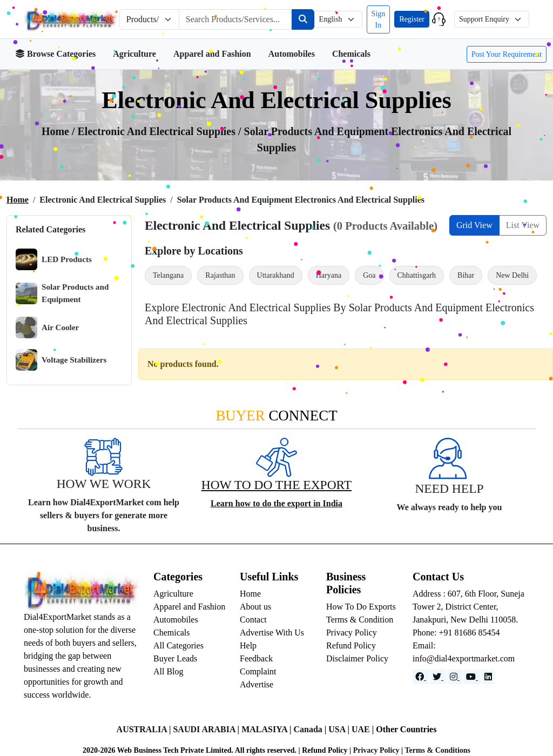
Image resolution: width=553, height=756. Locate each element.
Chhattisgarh (417, 275)
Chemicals (351, 54)
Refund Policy (351, 645)
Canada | (311, 729)
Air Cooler (47, 327)
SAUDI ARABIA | (207, 729)
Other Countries (406, 729)
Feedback (256, 658)
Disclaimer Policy (357, 658)
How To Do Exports (361, 607)
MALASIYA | (267, 729)
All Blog (168, 671)
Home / (60, 131)
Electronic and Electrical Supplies (158, 131)
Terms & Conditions (437, 750)
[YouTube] (472, 677)
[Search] (303, 19)
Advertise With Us (272, 633)
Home (18, 200)
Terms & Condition (360, 620)
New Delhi (512, 275)
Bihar (466, 275)
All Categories (178, 645)
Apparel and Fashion (212, 54)
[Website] (438, 677)
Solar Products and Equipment (62, 293)
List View (523, 225)
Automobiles (292, 54)
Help (248, 645)
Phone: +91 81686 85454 (456, 633)
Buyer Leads (175, 658)
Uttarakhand (276, 275)
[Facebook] (421, 677)
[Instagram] (455, 677)
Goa (369, 275)
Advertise (257, 684)
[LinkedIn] (488, 677)
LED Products (54, 259)
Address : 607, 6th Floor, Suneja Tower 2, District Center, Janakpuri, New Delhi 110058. (468, 607)
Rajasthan (220, 275)
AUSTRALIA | (145, 729)
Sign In (379, 19)
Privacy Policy (352, 633)
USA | (340, 729)
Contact (253, 620)
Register (412, 19)
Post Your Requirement (507, 54)
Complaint (258, 671)
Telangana (168, 275)
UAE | (364, 729)
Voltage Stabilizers (61, 360)
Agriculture (134, 54)
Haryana (329, 275)
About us (255, 607)
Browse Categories (55, 54)
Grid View (474, 225)
